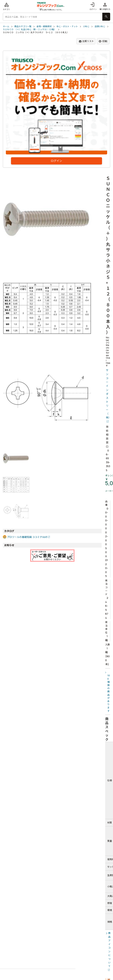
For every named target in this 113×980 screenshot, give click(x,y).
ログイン (93, 6)
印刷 (103, 41)
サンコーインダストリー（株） (108, 394)
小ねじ (86, 26)
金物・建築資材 (44, 26)
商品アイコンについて (109, 950)
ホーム (6, 26)
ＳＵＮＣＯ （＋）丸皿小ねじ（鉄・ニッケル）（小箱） (29, 29)
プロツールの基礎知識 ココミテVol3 (27, 537)
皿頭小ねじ (100, 26)
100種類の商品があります (109, 693)
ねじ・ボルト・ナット (67, 26)
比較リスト (86, 41)
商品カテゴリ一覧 (23, 26)
